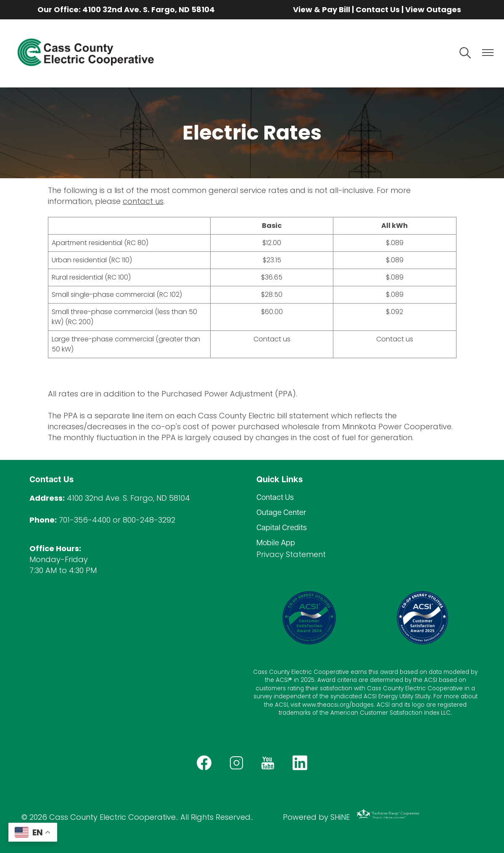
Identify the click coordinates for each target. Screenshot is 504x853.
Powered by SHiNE (316, 817)
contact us (143, 201)
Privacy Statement (291, 554)
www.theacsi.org (326, 705)
